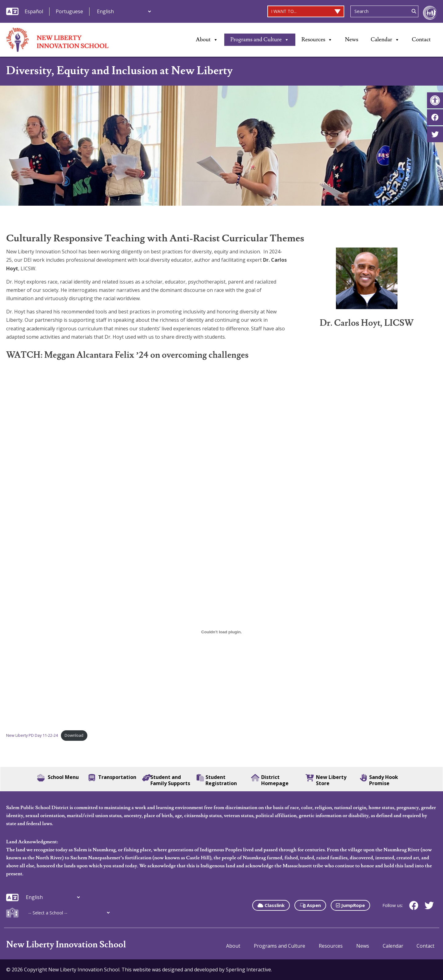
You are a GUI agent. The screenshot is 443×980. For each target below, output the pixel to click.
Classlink (271, 905)
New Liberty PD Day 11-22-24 (32, 735)
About (207, 40)
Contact (421, 40)
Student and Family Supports (166, 780)
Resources (317, 40)
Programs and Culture (260, 40)
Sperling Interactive (248, 970)
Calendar (385, 40)
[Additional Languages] (124, 11)
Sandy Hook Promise (379, 780)
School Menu (58, 778)
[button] (435, 100)
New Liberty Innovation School (66, 945)
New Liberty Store (326, 780)
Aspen (310, 905)
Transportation (112, 778)
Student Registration (217, 780)
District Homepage (270, 780)
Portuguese (69, 11)
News (351, 40)
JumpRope (350, 905)
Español (34, 11)
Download (74, 735)
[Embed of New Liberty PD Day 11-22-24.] (221, 632)
